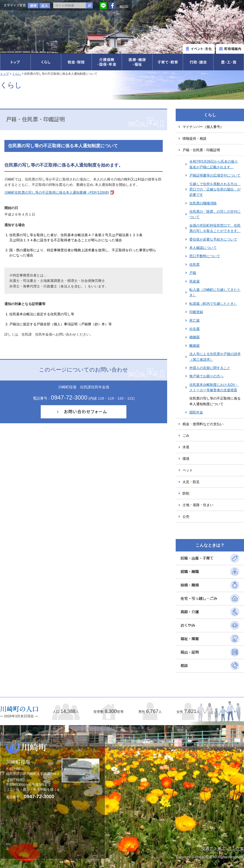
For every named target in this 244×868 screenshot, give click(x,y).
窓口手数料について (205, 256)
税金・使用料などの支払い (203, 424)
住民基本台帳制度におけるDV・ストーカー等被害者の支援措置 (214, 387)
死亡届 (194, 320)
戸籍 (193, 273)
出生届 (194, 329)
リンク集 (236, 849)
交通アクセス (213, 849)
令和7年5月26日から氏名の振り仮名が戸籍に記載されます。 (214, 164)
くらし (17, 74)
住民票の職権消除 (203, 203)
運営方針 (124, 6)
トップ (4, 74)
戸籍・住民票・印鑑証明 (201, 150)
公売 (186, 517)
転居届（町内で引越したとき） (213, 304)
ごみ (186, 435)
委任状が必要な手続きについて (213, 239)
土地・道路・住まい (198, 505)
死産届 (194, 281)
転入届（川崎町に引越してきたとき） (215, 292)
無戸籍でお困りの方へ (206, 376)
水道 (186, 447)
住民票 (194, 265)
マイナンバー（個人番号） (203, 127)
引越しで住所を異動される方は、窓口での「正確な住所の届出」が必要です (215, 189)
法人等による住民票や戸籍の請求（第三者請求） (215, 357)
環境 (186, 459)
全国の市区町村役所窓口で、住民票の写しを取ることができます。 (215, 228)
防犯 (186, 493)
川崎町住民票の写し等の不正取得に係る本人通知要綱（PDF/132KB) (57, 192)
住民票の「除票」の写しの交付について (215, 214)
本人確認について (203, 248)
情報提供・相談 (194, 138)
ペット (188, 470)
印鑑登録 (196, 312)
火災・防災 (191, 482)
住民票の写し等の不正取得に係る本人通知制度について (215, 401)
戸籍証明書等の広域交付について (215, 175)
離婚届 (194, 346)
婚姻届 (194, 337)
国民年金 (196, 412)
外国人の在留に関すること (210, 368)
